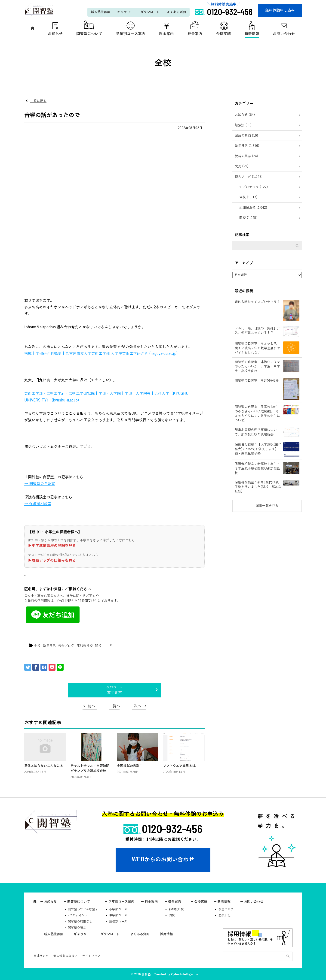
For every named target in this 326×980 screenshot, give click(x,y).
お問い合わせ (284, 34)
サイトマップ (91, 956)
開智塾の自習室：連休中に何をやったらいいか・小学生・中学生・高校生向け (257, 367)
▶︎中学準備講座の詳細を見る (52, 546)
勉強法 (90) (243, 125)
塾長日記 (49, 646)
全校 (37, 646)
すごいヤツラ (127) (254, 187)
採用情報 (166, 934)
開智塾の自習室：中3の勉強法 (257, 381)
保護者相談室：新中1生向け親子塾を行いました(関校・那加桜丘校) (258, 487)
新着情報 (252, 34)
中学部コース (118, 915)
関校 (98, 646)
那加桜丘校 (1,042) (253, 208)
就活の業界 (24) (246, 156)
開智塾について (89, 34)
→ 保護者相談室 (38, 504)
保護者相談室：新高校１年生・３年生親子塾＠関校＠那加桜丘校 (257, 468)
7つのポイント (78, 915)
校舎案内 (195, 34)
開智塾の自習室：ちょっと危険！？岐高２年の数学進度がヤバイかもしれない (257, 348)
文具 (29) (242, 166)
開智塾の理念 (77, 928)
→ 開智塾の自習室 (40, 484)
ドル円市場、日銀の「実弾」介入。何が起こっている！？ (257, 331)
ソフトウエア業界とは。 (181, 766)
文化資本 (114, 693)
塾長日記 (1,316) (247, 146)
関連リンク (41, 956)
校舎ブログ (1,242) (249, 177)
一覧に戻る (38, 101)
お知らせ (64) (245, 115)
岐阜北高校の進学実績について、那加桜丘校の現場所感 (256, 432)
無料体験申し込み (280, 10)
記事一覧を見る (267, 506)
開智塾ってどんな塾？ (83, 909)
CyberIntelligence (185, 974)
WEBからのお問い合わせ (163, 859)
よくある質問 (176, 12)
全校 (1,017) (248, 197)
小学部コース (118, 909)
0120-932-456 (172, 829)
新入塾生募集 (101, 12)
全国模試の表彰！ (130, 766)
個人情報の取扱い (65, 956)
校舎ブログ (66, 646)
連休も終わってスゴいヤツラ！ (257, 302)
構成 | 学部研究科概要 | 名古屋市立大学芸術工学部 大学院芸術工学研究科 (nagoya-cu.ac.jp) (101, 354)
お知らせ (55, 34)
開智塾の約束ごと (80, 922)
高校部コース (118, 922)
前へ (91, 706)
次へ (138, 706)
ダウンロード (150, 12)
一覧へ (114, 706)
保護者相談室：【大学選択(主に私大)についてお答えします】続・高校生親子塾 (258, 449)
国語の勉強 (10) (246, 136)
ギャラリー (125, 12)
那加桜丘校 (85, 646)
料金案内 (166, 34)
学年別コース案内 (131, 34)
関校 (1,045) (248, 218)
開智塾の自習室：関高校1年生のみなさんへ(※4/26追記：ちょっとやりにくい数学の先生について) (257, 414)
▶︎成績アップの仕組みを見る (52, 561)
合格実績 (223, 34)
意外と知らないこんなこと (44, 766)
